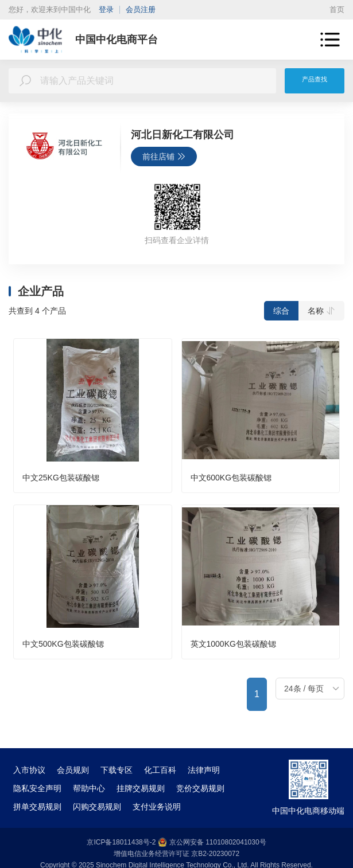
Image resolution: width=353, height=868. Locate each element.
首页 (337, 9)
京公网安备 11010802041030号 (212, 842)
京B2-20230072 (215, 854)
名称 (321, 311)
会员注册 (141, 9)
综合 (281, 311)
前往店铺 (164, 157)
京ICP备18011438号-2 (121, 842)
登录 (106, 9)
